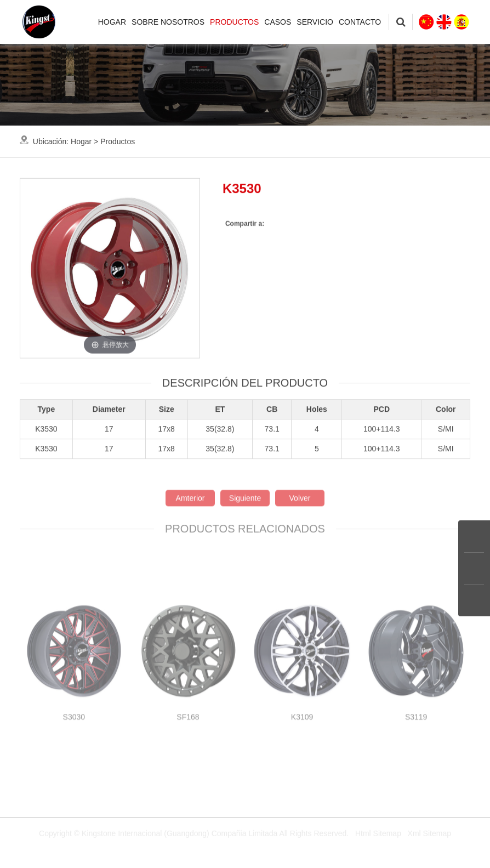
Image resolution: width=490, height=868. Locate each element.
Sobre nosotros (168, 22)
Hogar (112, 22)
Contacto (360, 22)
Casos (278, 22)
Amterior (190, 548)
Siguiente (245, 548)
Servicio (315, 22)
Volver (300, 548)
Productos (234, 22)
